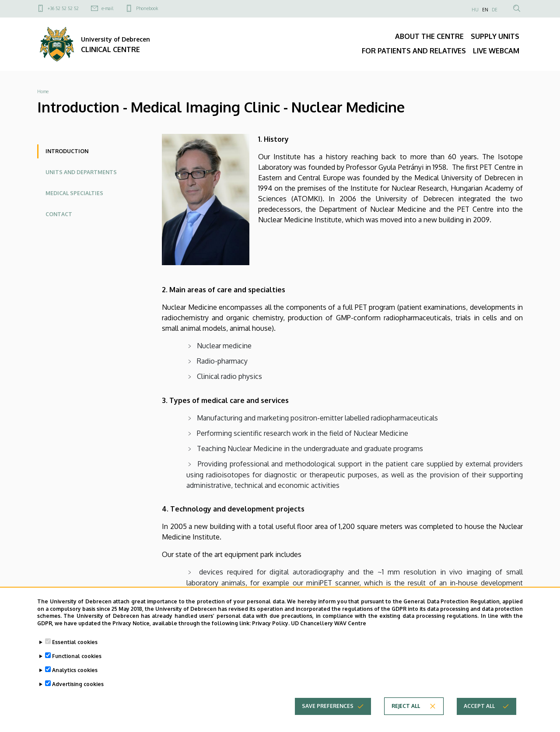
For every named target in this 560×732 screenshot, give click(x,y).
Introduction (67, 151)
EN (485, 10)
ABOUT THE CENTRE (429, 36)
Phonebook (147, 8)
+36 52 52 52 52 (63, 8)
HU (475, 10)
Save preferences (328, 713)
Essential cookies (75, 649)
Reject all (406, 713)
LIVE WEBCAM (496, 51)
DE (495, 10)
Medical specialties (74, 193)
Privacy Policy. (271, 630)
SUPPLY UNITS (495, 36)
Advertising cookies (78, 691)
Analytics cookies (75, 677)
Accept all (479, 713)
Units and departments (81, 172)
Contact (59, 214)
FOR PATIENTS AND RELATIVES (414, 51)
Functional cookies (77, 663)
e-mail (107, 8)
